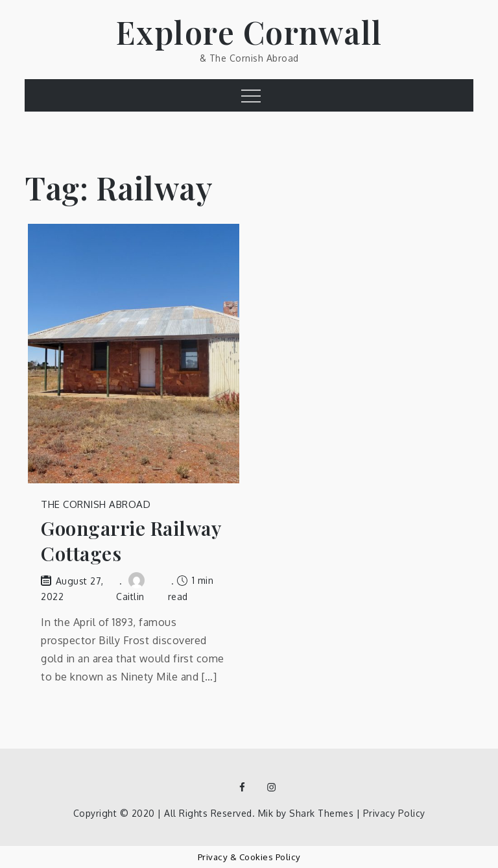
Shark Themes (323, 813)
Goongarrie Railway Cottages (131, 541)
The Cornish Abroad (96, 504)
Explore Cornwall (249, 32)
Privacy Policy (394, 813)
